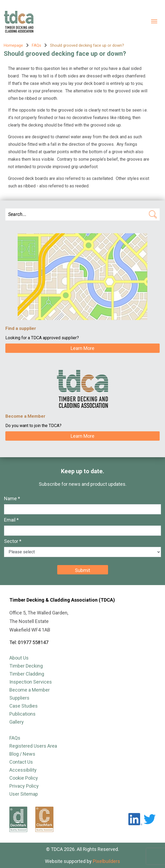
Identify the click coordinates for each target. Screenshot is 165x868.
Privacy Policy (24, 786)
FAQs (37, 45)
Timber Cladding (27, 674)
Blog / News (22, 754)
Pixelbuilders (106, 861)
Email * (11, 520)
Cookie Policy (24, 778)
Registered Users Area (33, 746)
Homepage (13, 45)
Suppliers (19, 698)
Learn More (82, 348)
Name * (12, 498)
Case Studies (24, 706)
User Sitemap (24, 794)
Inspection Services (31, 682)
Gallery (17, 722)
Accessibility (23, 770)
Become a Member (30, 690)
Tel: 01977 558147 (29, 642)
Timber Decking (26, 666)
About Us (19, 658)
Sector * (13, 541)
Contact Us (21, 762)
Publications (22, 714)
